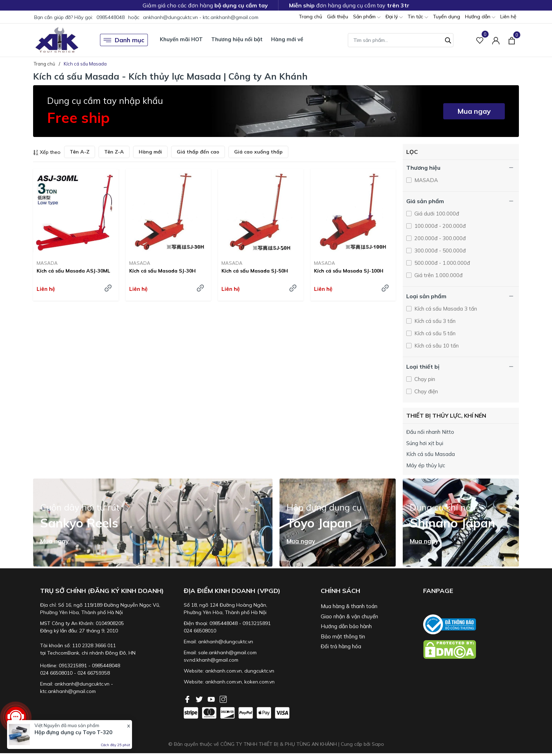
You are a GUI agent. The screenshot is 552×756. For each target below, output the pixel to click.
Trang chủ (310, 17)
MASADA (47, 263)
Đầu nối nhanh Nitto (430, 432)
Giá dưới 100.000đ (436, 214)
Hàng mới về (287, 39)
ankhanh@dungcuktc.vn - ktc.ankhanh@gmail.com (201, 17)
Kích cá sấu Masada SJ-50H (255, 271)
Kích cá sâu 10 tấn (436, 346)
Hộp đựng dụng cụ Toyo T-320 (73, 732)
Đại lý (394, 17)
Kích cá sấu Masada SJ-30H (162, 271)
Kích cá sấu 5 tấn (434, 333)
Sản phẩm (367, 17)
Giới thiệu (338, 17)
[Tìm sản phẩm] (401, 40)
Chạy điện (425, 391)
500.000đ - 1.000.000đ (441, 263)
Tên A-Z (80, 152)
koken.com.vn (259, 682)
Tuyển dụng (447, 17)
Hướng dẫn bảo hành (346, 626)
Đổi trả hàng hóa (341, 646)
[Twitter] (200, 699)
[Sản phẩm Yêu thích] (480, 40)
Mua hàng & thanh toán (349, 606)
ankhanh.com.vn (224, 671)
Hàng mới (150, 152)
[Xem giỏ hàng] (512, 40)
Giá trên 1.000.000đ (438, 275)
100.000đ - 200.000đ (439, 226)
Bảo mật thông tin (343, 636)
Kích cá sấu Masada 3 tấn (445, 309)
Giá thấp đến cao (198, 152)
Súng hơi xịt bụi (425, 443)
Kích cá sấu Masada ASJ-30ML (73, 271)
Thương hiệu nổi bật (237, 39)
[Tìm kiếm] (448, 39)
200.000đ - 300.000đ (439, 238)
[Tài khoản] (496, 40)
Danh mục (124, 40)
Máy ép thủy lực (426, 465)
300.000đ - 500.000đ (439, 251)
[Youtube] (212, 699)
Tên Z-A (114, 152)
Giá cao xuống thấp (258, 152)
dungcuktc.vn (259, 671)
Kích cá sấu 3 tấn (434, 321)
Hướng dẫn (480, 17)
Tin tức (418, 17)
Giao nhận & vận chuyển (349, 616)
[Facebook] (188, 699)
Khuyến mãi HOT (181, 39)
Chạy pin (424, 379)
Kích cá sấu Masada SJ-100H (349, 271)
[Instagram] (223, 699)
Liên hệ (508, 17)
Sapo (378, 744)
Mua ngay (474, 111)
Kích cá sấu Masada (431, 454)
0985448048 (111, 17)
